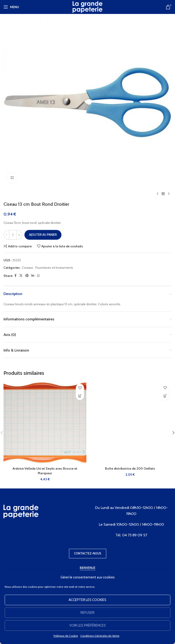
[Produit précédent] (158, 194)
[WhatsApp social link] (38, 276)
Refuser (87, 613)
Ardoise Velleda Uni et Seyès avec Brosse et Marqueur (45, 471)
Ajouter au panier (43, 235)
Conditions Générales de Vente (100, 636)
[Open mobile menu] (11, 7)
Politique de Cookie (66, 636)
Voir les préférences (88, 625)
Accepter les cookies (87, 600)
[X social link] (21, 276)
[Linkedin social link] (33, 276)
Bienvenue (88, 568)
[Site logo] (87, 7)
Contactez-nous (88, 553)
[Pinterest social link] (27, 276)
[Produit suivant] (169, 194)
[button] (80, 396)
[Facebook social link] (15, 276)
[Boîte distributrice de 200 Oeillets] (130, 423)
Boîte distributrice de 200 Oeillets (130, 468)
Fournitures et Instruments (54, 268)
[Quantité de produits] (13, 235)
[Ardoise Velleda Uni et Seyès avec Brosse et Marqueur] (45, 423)
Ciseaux (27, 268)
